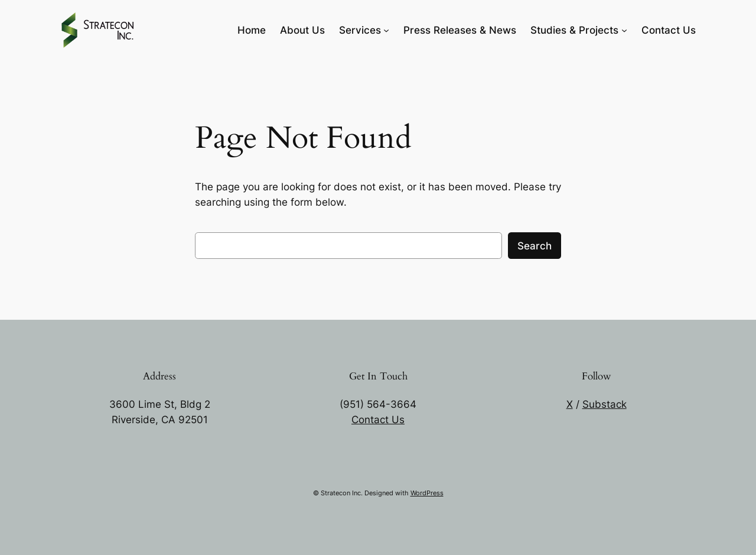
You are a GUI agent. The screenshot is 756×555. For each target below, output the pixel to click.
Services (360, 30)
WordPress (427, 493)
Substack (605, 404)
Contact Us (378, 420)
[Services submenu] (386, 30)
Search (535, 246)
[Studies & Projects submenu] (624, 30)
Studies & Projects (574, 30)
